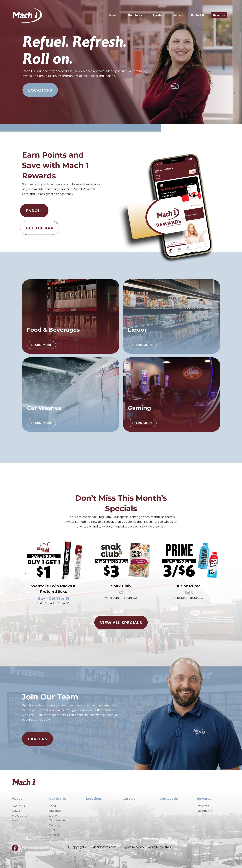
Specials (55, 835)
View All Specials (121, 622)
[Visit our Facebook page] (15, 849)
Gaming (55, 825)
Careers (178, 15)
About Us (18, 806)
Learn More (41, 345)
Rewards (219, 15)
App (15, 820)
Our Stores (137, 15)
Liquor (53, 815)
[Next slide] (216, 574)
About (114, 15)
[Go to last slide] (26, 574)
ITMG (167, 847)
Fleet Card (19, 815)
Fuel (52, 830)
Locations (159, 15)
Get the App (40, 228)
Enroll (34, 211)
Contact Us (198, 15)
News (16, 811)
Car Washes (57, 820)
